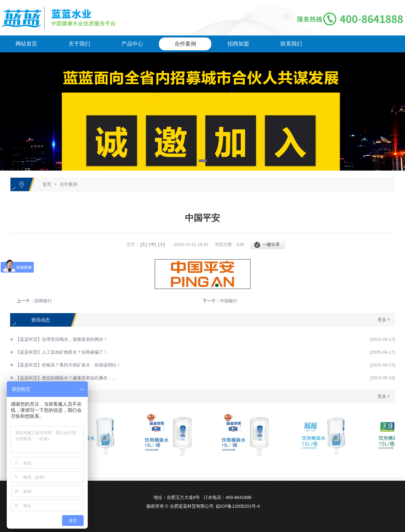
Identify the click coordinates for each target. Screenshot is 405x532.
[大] (144, 244)
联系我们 (291, 44)
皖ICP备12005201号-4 (238, 506)
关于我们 (79, 44)
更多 (382, 320)
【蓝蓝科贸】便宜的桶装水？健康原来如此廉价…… (66, 378)
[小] (161, 244)
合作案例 (185, 44)
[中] (153, 244)
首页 (47, 184)
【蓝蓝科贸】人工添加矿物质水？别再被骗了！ (62, 352)
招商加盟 (238, 44)
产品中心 (132, 44)
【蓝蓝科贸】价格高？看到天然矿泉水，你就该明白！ (68, 365)
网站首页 (26, 44)
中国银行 (229, 301)
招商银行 (43, 301)
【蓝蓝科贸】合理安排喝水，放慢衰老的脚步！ (62, 339)
